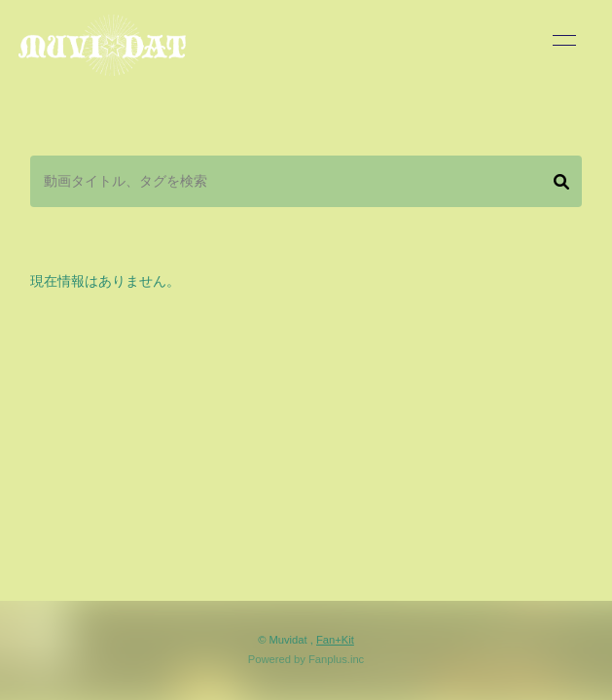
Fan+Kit (335, 640)
